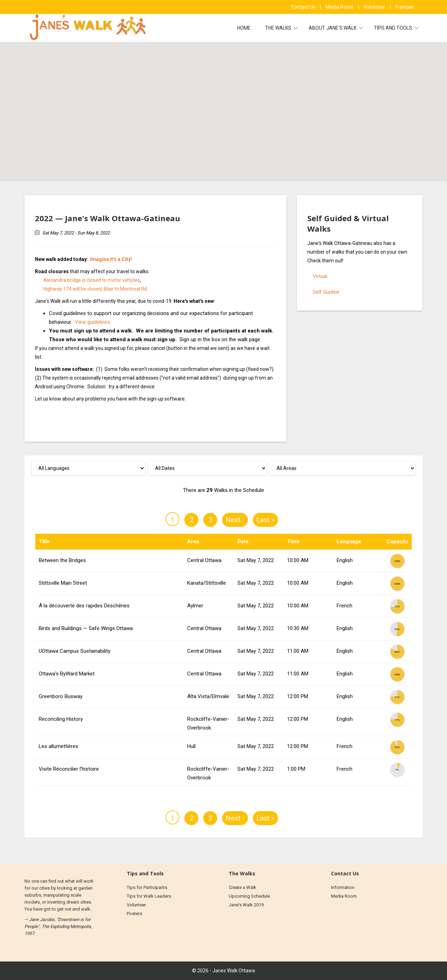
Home (244, 28)
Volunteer (375, 7)
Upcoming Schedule (249, 896)
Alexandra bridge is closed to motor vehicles (92, 280)
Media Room (340, 7)
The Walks (279, 28)
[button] (229, 100)
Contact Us (304, 7)
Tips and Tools (394, 28)
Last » (265, 520)
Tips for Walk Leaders (149, 896)
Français (405, 7)
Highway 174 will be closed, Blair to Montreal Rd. (96, 289)
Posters (134, 914)
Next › (235, 520)
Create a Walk (243, 887)
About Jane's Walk (333, 28)
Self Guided (326, 292)
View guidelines (92, 322)
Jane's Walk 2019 (246, 905)
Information (343, 887)
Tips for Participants (147, 887)
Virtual (320, 276)
